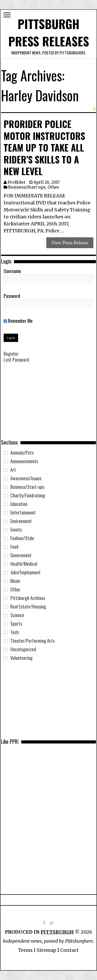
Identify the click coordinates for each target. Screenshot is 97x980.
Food (14, 547)
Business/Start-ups (27, 187)
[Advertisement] (49, 405)
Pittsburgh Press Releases (49, 32)
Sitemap (46, 950)
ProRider (17, 182)
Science (17, 615)
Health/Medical (24, 564)
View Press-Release (70, 243)
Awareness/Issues (26, 478)
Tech (14, 632)
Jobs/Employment (25, 572)
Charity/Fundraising (28, 495)
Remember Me (18, 321)
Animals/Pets (22, 453)
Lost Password (16, 360)
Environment (21, 521)
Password (12, 296)
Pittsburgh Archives (28, 598)
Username (12, 271)
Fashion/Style (22, 538)
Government (21, 555)
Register (11, 354)
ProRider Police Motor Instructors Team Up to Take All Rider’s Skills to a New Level (44, 147)
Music (15, 581)
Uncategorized (23, 649)
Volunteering (21, 658)
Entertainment (23, 512)
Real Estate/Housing (28, 606)
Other (53, 187)
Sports (16, 624)
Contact (69, 950)
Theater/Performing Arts (32, 641)
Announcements (24, 461)
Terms (25, 950)
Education (19, 504)
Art (13, 470)
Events (16, 530)
